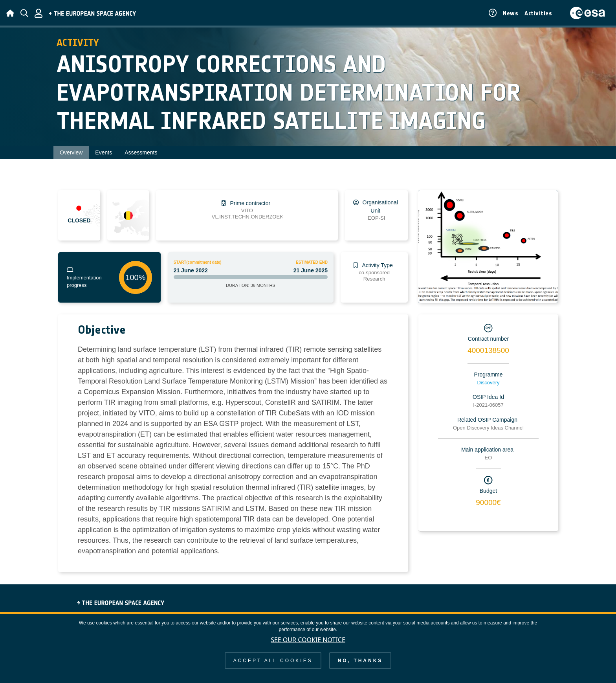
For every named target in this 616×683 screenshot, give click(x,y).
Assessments (141, 152)
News (511, 13)
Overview (71, 152)
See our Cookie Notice (308, 640)
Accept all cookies (273, 661)
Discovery (488, 383)
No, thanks (360, 661)
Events (104, 152)
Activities (538, 13)
